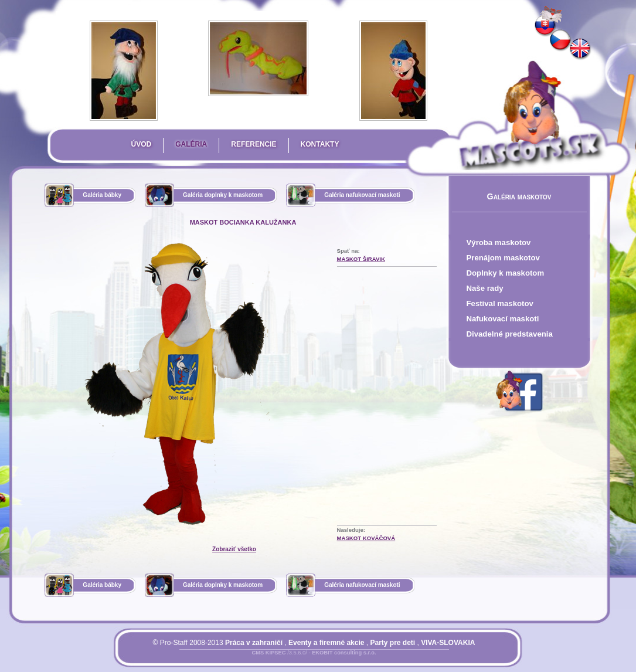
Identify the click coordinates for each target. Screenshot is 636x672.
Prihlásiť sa (291, 660)
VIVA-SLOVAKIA (448, 643)
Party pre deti (392, 643)
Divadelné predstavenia (510, 334)
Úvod (142, 144)
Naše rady (485, 288)
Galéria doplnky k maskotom (223, 195)
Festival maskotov (500, 303)
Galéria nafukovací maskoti (362, 195)
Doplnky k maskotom (506, 273)
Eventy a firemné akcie (326, 643)
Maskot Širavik (361, 259)
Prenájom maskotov (503, 258)
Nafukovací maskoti (503, 319)
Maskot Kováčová (366, 538)
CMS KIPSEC (268, 653)
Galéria (191, 144)
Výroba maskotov (499, 242)
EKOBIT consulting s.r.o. (344, 653)
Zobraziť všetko (234, 549)
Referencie (254, 144)
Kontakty (320, 144)
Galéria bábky (102, 195)
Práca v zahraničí (254, 643)
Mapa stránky (334, 660)
